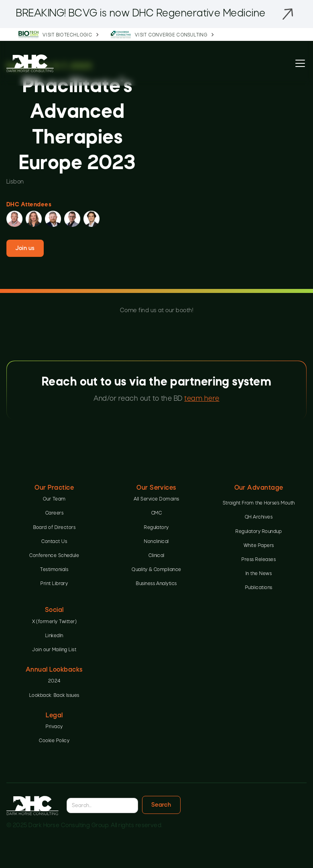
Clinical (156, 556)
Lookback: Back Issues (54, 696)
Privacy (54, 727)
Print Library (54, 584)
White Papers (259, 546)
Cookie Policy (54, 741)
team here (202, 399)
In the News (259, 574)
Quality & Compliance (156, 570)
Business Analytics (156, 584)
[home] (30, 63)
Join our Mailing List (54, 650)
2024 (54, 681)
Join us (25, 248)
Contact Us (54, 542)
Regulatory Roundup (259, 532)
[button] (299, 63)
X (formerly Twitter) (55, 622)
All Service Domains (156, 499)
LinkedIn (54, 636)
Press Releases (259, 560)
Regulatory (156, 528)
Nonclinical (156, 542)
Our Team (54, 499)
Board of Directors (55, 528)
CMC (156, 513)
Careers (54, 513)
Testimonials (54, 570)
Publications (259, 588)
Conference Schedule (54, 556)
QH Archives (259, 517)
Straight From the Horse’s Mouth (259, 503)
